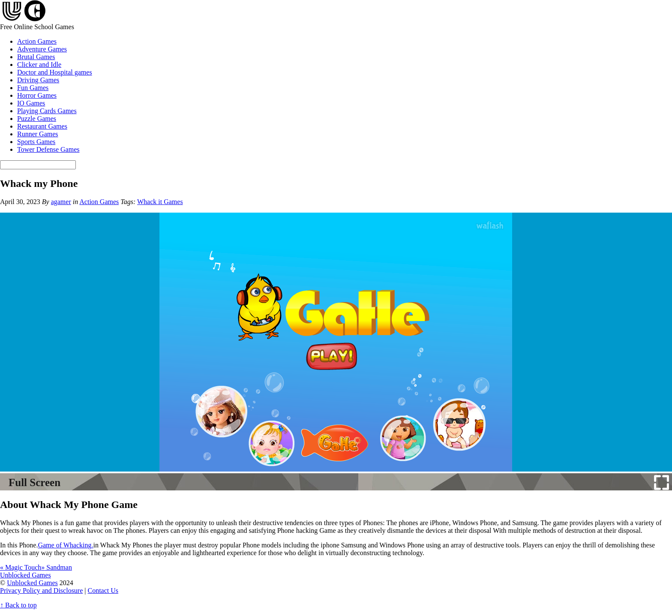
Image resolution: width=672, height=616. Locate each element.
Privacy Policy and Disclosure (41, 590)
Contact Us (103, 590)
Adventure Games (42, 49)
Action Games (37, 41)
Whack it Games (160, 202)
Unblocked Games (32, 583)
